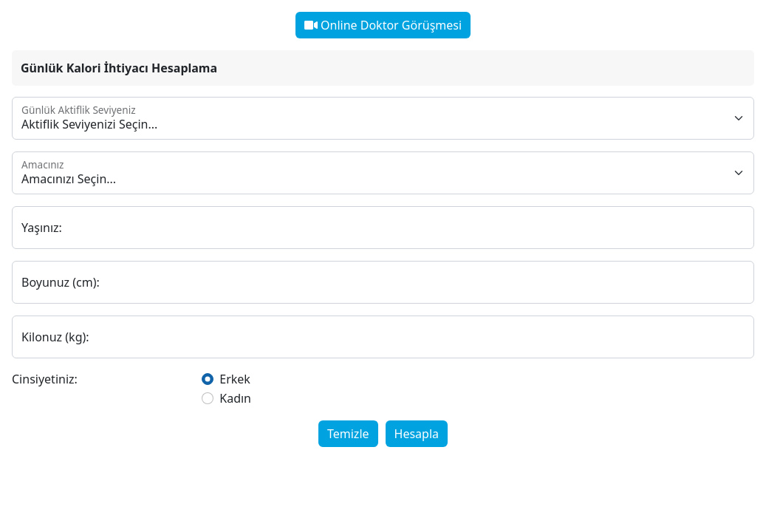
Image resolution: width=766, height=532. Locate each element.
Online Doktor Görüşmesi (383, 25)
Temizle (348, 434)
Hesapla (417, 434)
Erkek (235, 379)
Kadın (235, 398)
